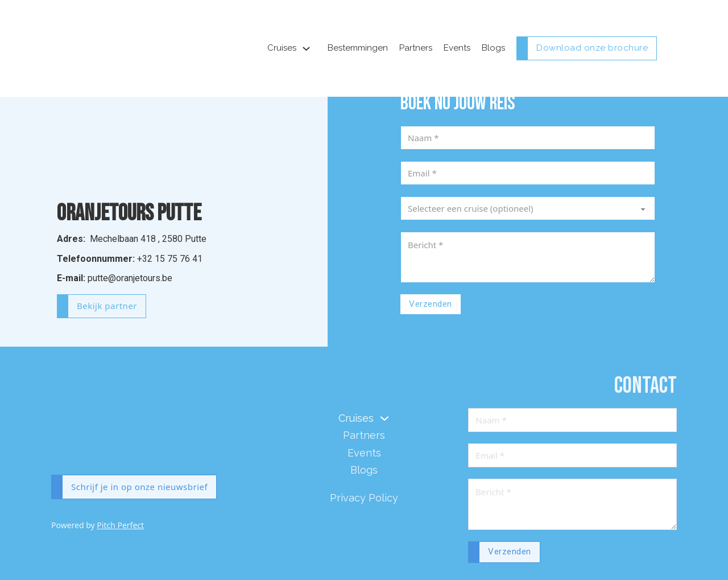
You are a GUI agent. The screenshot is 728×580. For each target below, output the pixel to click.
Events (457, 48)
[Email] (528, 173)
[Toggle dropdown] (306, 49)
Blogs (493, 48)
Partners (416, 48)
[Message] (528, 257)
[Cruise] (528, 208)
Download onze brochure (592, 48)
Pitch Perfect (120, 525)
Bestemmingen (358, 48)
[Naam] (528, 138)
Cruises (282, 48)
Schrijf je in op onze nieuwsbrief (139, 487)
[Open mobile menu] (671, 48)
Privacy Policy (364, 498)
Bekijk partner (107, 306)
